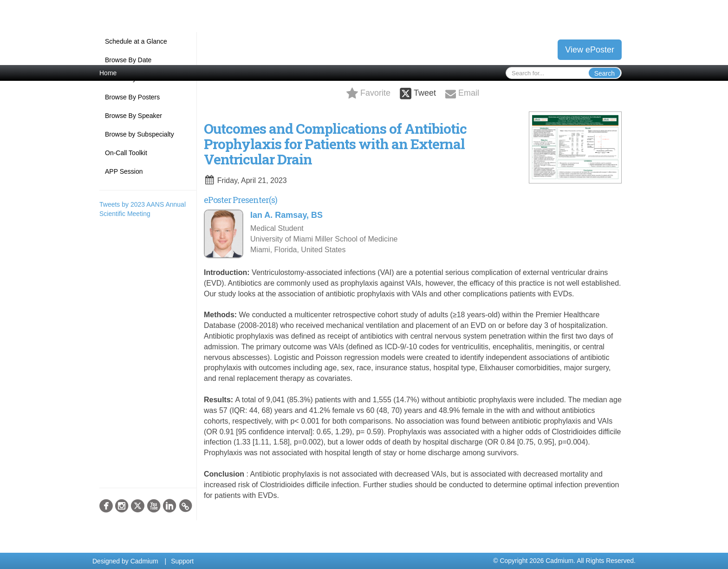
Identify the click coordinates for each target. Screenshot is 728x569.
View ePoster (590, 50)
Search (604, 73)
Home (108, 73)
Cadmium (144, 561)
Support (182, 561)
